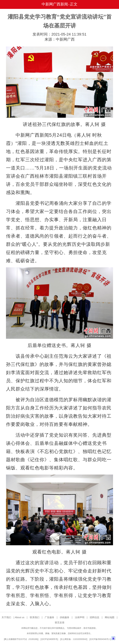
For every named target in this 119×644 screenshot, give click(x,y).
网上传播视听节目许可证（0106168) (21, 639)
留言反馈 (60, 622)
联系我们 (35, 617)
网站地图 (110, 617)
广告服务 (49, 617)
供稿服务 (65, 617)
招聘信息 (95, 617)
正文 (74, 4)
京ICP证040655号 (49, 639)
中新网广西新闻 (55, 4)
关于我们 (6, 617)
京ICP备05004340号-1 (100, 639)
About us (20, 617)
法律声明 (80, 617)
